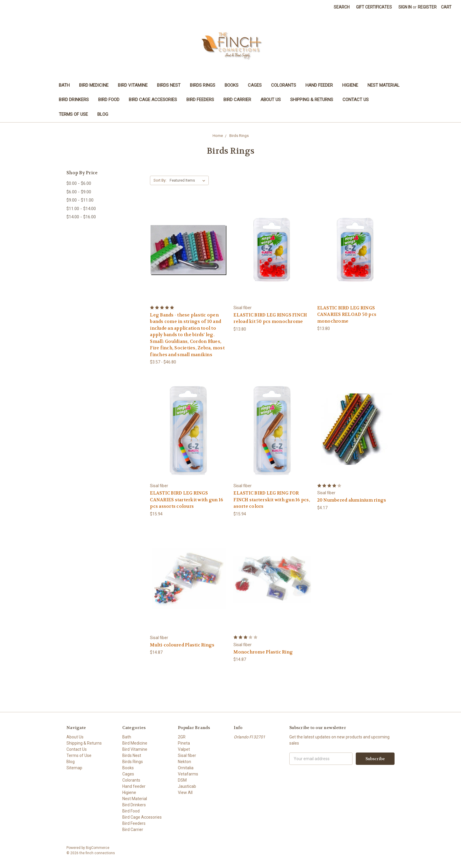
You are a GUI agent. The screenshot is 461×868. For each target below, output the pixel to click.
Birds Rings (203, 85)
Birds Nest (169, 85)
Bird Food (109, 100)
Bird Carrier (237, 100)
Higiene (350, 85)
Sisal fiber (187, 755)
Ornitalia (186, 768)
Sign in (405, 7)
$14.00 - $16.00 (81, 217)
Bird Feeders (200, 100)
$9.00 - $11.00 (80, 200)
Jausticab (187, 786)
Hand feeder (319, 85)
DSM (182, 780)
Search (342, 7)
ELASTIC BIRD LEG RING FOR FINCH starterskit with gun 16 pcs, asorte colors (272, 500)
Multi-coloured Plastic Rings (182, 645)
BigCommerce (98, 848)
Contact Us (356, 100)
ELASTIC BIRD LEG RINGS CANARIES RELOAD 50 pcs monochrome (347, 315)
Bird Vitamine (133, 85)
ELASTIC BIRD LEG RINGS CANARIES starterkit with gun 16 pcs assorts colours (187, 500)
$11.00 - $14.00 (81, 209)
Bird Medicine (94, 85)
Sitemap (74, 768)
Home (218, 136)
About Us (271, 100)
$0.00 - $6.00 (79, 183)
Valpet (184, 749)
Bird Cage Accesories (153, 100)
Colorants (284, 85)
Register (427, 7)
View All (185, 792)
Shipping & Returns (312, 100)
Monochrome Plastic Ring (263, 652)
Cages (255, 85)
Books (232, 85)
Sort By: (160, 180)
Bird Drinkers (74, 100)
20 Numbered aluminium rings (352, 500)
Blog (103, 114)
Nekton (184, 762)
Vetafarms (188, 774)
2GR (182, 737)
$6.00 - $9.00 (79, 192)
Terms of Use (73, 114)
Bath (64, 85)
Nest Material (384, 85)
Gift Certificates (374, 7)
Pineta (184, 743)
